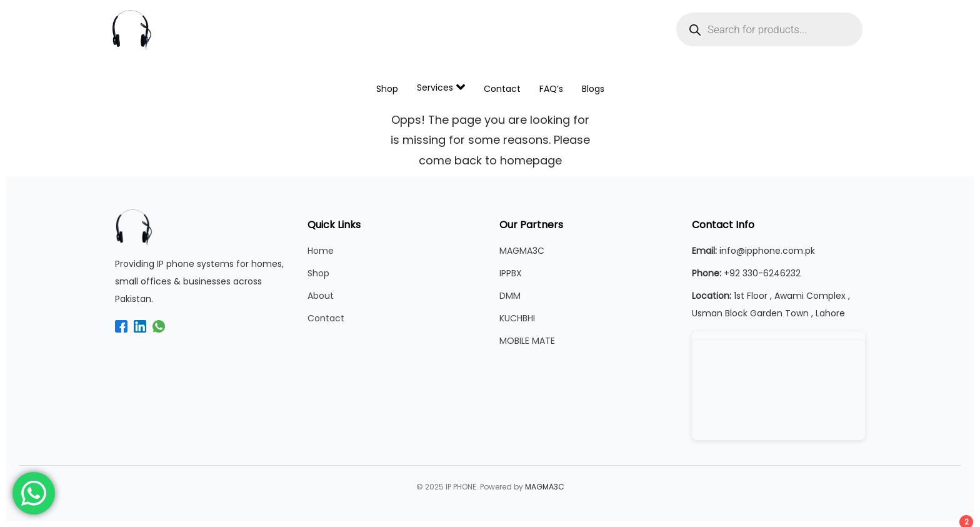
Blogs (593, 89)
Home (321, 251)
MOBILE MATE (527, 341)
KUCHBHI (517, 318)
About (321, 296)
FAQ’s (551, 89)
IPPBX (511, 273)
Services (441, 87)
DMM (510, 296)
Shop (387, 89)
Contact (502, 89)
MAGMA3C (522, 251)
